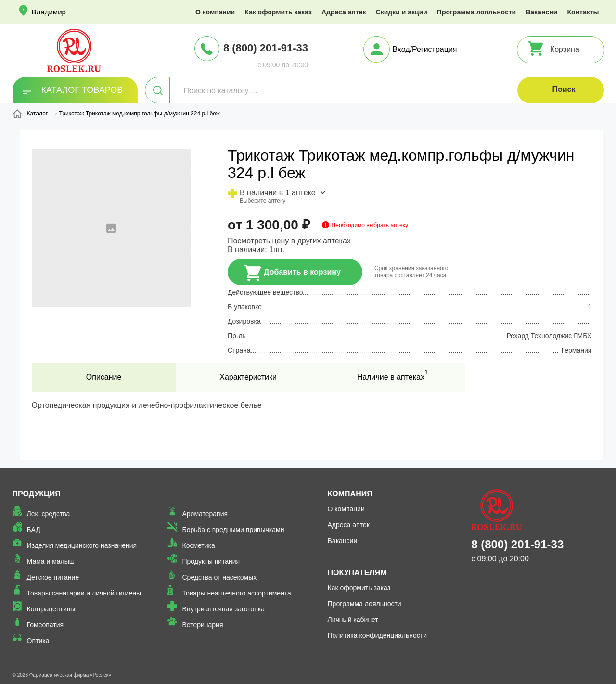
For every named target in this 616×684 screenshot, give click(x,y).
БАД (34, 530)
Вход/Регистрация (424, 49)
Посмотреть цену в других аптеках (289, 241)
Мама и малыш (51, 561)
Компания (350, 494)
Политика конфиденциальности (378, 635)
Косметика (198, 545)
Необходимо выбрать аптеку (370, 225)
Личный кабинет (353, 620)
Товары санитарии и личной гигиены (84, 593)
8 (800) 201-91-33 (266, 48)
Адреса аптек (344, 12)
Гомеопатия (45, 625)
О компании (215, 12)
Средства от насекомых (219, 577)
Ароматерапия (205, 514)
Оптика (38, 641)
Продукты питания (211, 561)
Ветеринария (202, 625)
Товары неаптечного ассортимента (236, 593)
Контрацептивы (51, 609)
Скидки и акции (402, 12)
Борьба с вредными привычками (233, 530)
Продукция (37, 494)
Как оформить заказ (278, 12)
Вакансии (541, 12)
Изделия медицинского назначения (82, 545)
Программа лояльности (476, 12)
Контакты (583, 12)
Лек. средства (49, 514)
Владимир (49, 12)
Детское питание (53, 577)
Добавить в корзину (293, 273)
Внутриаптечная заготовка (223, 609)
